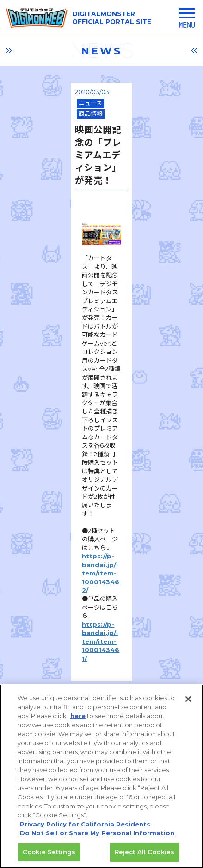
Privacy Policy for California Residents (85, 829)
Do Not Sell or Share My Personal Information (97, 838)
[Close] (188, 704)
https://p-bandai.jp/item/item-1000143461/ (94, 361)
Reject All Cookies (145, 856)
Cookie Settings (49, 856)
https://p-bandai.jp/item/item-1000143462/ (95, 344)
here (78, 721)
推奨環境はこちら (105, 664)
